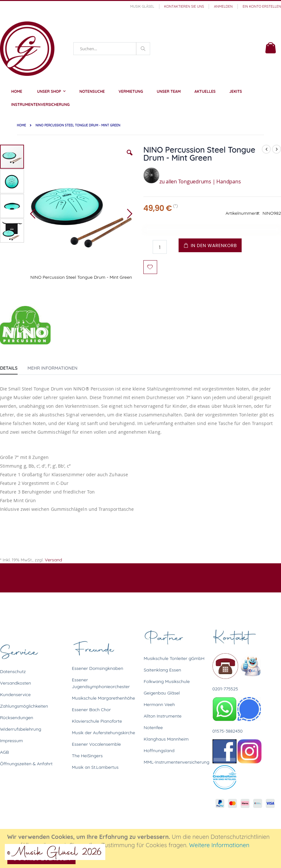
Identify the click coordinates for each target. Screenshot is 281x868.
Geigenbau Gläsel (162, 693)
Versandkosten (16, 683)
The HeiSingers (87, 756)
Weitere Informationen (219, 845)
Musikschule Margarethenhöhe (104, 698)
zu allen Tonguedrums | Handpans (192, 181)
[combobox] (112, 49)
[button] (130, 157)
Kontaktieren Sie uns (184, 6)
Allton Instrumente (163, 716)
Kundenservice (15, 695)
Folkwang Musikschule (167, 681)
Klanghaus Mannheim (166, 739)
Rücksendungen (17, 718)
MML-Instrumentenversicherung (177, 762)
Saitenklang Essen (162, 670)
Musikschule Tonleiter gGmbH (174, 658)
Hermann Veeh (159, 704)
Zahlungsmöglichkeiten (24, 706)
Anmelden (223, 6)
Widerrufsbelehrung (21, 729)
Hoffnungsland (159, 751)
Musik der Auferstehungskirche (104, 733)
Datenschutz (13, 671)
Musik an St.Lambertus (95, 767)
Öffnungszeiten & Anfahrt (26, 764)
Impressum (12, 741)
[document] (141, 848)
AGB (4, 752)
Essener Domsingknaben (98, 668)
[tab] (14, 367)
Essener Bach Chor (92, 710)
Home (22, 125)
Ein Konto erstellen (262, 6)
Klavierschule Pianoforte (97, 721)
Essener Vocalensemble (96, 744)
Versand (53, 560)
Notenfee (153, 727)
